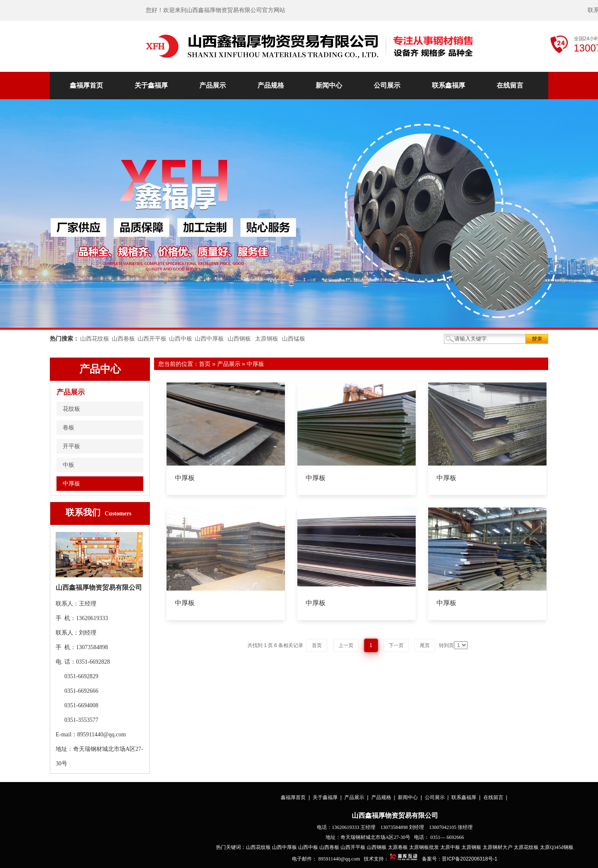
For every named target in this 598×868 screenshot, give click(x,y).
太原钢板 (267, 339)
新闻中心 (329, 85)
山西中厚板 (209, 339)
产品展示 (213, 85)
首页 (205, 364)
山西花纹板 (95, 339)
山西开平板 (152, 339)
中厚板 (255, 364)
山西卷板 (123, 339)
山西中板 (181, 339)
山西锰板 (294, 339)
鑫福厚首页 (86, 85)
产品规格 (271, 85)
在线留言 (510, 85)
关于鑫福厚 (151, 85)
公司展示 (387, 85)
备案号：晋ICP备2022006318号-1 (460, 859)
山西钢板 (239, 339)
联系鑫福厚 (448, 85)
